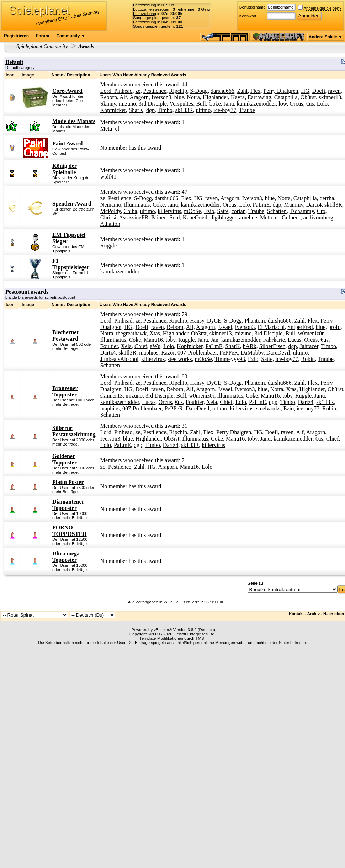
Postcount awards (27, 292)
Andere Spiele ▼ (326, 37)
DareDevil (278, 353)
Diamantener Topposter (68, 505)
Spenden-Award (72, 204)
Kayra (238, 97)
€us (310, 104)
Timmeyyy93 (230, 359)
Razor (168, 353)
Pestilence (155, 91)
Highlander (215, 97)
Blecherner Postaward (66, 336)
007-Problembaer (197, 353)
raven (334, 91)
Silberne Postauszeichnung (74, 431)
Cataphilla (286, 97)
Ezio (209, 211)
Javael (225, 327)
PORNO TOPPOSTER (70, 531)
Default (14, 62)
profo (335, 327)
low (283, 104)
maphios (149, 353)
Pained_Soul (166, 217)
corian (239, 211)
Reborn (109, 97)
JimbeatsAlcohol (120, 359)
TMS (200, 638)
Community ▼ (71, 36)
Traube (247, 110)
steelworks (180, 359)
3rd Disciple (153, 104)
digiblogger (223, 217)
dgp (150, 110)
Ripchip (178, 91)
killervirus (169, 211)
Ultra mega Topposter (66, 557)
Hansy (197, 321)
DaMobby (252, 353)
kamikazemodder (256, 104)
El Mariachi (271, 327)
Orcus (296, 104)
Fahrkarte (274, 340)
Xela (126, 346)
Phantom (255, 321)
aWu (155, 346)
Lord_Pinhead (116, 91)
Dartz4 (314, 205)
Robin (308, 359)
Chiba (130, 211)
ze (138, 91)
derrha (327, 198)
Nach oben (334, 614)
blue (179, 97)
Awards (86, 46)
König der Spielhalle (65, 169)
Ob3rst (308, 97)
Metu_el (110, 129)
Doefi (319, 91)
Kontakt (296, 614)
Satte (223, 211)
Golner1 (291, 217)
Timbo (165, 110)
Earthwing (259, 97)
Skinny (108, 104)
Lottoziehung (145, 5)
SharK (136, 110)
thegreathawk (131, 333)
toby (171, 340)
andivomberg (318, 217)
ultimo (203, 110)
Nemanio (111, 205)
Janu (229, 104)
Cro (321, 211)
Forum (43, 36)
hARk (249, 346)
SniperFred (300, 327)
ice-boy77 (225, 110)
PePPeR (229, 353)
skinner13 (330, 97)
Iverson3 (161, 97)
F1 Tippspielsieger (71, 264)
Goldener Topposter (65, 459)
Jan (215, 340)
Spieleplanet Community (42, 46)
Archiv (314, 614)
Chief (141, 346)
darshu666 (222, 91)
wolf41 (108, 177)
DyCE (214, 321)
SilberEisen (272, 346)
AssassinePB (134, 217)
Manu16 (153, 340)
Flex (255, 91)
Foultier (109, 346)
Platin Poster (68, 482)
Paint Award (67, 143)
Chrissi (108, 217)
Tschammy (302, 211)
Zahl (242, 91)
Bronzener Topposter (65, 391)
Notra (193, 97)
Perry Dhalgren (281, 91)
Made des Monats (74, 121)
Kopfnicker (113, 110)
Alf (123, 97)
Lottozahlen (144, 9)
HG (305, 91)
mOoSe (192, 211)
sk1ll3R (184, 110)
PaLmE (261, 205)
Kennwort (248, 16)
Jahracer (309, 346)
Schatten (277, 211)
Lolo (322, 104)
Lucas (294, 340)
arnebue (248, 217)
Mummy (293, 205)
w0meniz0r (311, 333)
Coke (215, 104)
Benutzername (253, 7)
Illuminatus (137, 205)
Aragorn (139, 97)
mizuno (127, 104)
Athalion (110, 224)
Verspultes (181, 104)
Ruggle (108, 246)
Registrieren (16, 36)
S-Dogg (199, 91)
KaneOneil (195, 217)
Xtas (155, 333)
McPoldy (111, 211)
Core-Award (67, 91)
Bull (201, 104)
